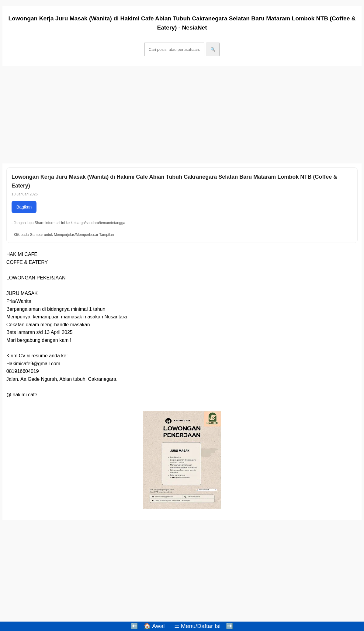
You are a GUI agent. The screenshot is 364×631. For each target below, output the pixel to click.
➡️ (230, 626)
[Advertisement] (182, 115)
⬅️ (134, 626)
